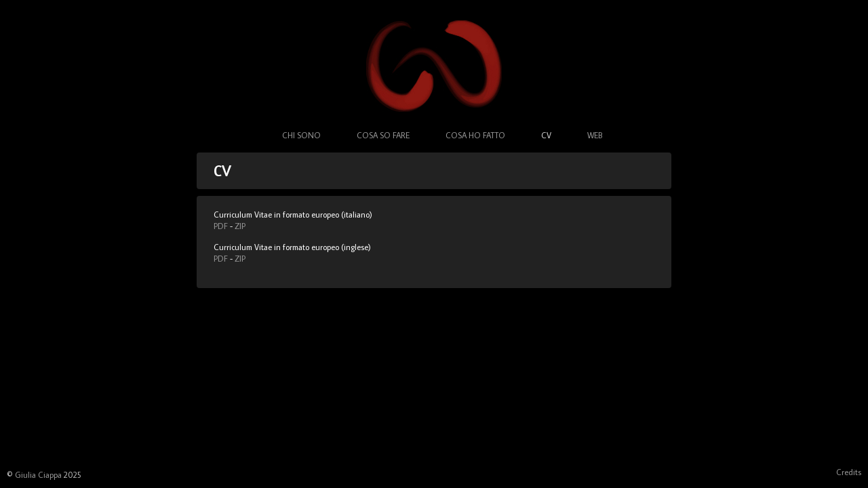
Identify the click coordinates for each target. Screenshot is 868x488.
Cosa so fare (383, 135)
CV (546, 135)
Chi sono (301, 135)
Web (595, 135)
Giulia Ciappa (38, 475)
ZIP (240, 226)
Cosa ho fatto (475, 135)
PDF (221, 226)
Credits (849, 472)
